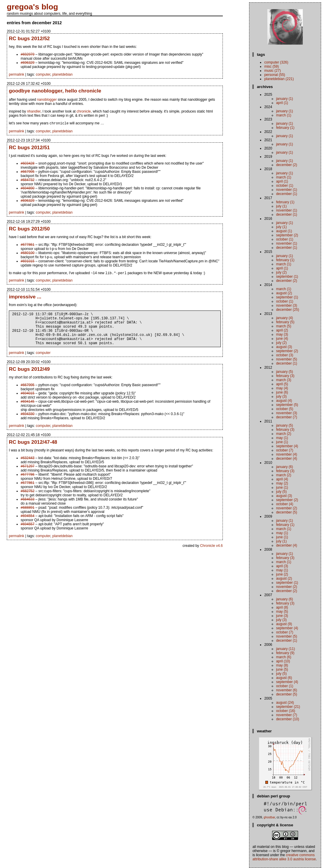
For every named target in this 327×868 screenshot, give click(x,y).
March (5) (283, 326)
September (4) (287, 446)
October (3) (285, 355)
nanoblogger (47, 100)
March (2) (283, 434)
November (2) (286, 508)
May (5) (282, 612)
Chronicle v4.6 (211, 554)
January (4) (284, 318)
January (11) (285, 649)
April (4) (282, 479)
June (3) (282, 616)
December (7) (286, 417)
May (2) (282, 483)
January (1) (284, 99)
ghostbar (269, 817)
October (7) (285, 450)
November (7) (286, 715)
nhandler (34, 111)
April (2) (282, 330)
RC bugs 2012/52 (29, 38)
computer (43, 74)
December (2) (286, 165)
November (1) (286, 190)
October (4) (285, 504)
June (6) (282, 392)
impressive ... (25, 298)
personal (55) (275, 75)
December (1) (286, 194)
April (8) (282, 607)
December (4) (286, 459)
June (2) (282, 574)
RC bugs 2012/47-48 (33, 450)
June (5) (282, 669)
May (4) (282, 388)
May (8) (282, 665)
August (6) (284, 678)
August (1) (284, 231)
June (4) (282, 339)
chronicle (84, 111)
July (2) (281, 272)
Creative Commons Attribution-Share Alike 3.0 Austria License (284, 857)
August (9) (284, 624)
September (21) (288, 707)
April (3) (282, 566)
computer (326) (276, 62)
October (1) (285, 186)
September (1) (287, 277)
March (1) (283, 115)
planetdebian (62, 74)
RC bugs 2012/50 (29, 229)
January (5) (284, 372)
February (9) (285, 653)
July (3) (281, 396)
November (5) (286, 359)
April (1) (282, 103)
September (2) (287, 235)
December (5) (286, 512)
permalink (17, 74)
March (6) (283, 657)
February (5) (285, 322)
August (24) (285, 703)
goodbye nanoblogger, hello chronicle (55, 91)
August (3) (284, 347)
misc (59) (271, 66)
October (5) (285, 409)
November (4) (286, 454)
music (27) (272, 71)
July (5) (281, 492)
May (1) (282, 438)
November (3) (286, 305)
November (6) (286, 690)
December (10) (287, 719)
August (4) (284, 401)
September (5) (287, 405)
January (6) (284, 467)
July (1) (281, 206)
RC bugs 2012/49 (29, 377)
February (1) (285, 128)
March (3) (283, 380)
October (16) (286, 711)
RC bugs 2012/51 (29, 148)
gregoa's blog (32, 7)
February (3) (285, 376)
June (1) (282, 442)
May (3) (282, 334)
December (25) (287, 310)
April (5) (282, 384)
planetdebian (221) (279, 79)
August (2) (284, 293)
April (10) (283, 661)
